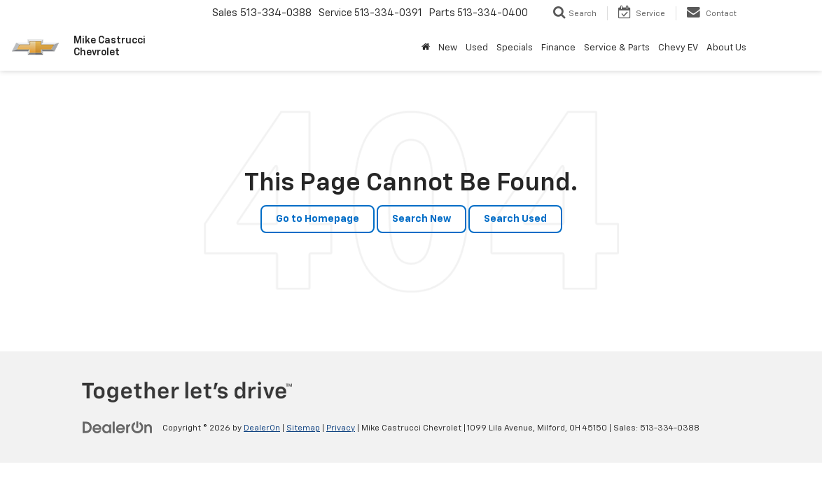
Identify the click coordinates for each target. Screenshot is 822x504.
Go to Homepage (318, 219)
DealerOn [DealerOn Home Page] (262, 428)
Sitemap (303, 428)
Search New (422, 219)
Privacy (341, 428)
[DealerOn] (118, 428)
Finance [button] (558, 48)
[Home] (426, 48)
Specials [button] (515, 48)
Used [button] (477, 48)
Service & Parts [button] (617, 48)
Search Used (515, 219)
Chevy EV (678, 48)
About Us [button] (726, 48)
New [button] (448, 48)
